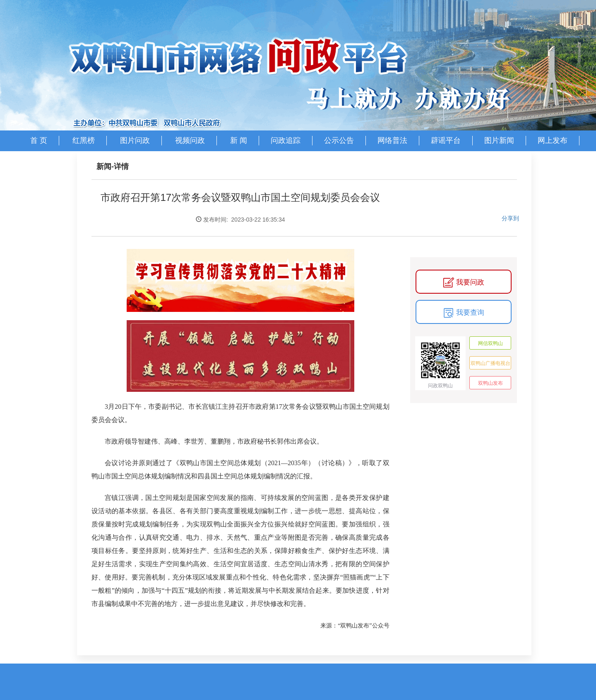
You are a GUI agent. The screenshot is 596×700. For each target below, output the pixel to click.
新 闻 (239, 140)
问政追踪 (286, 140)
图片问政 (135, 140)
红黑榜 (84, 140)
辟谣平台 (446, 140)
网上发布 (553, 140)
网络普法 (392, 140)
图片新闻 (499, 140)
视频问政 (190, 140)
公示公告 (339, 140)
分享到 (510, 218)
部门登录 (294, 161)
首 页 (39, 140)
